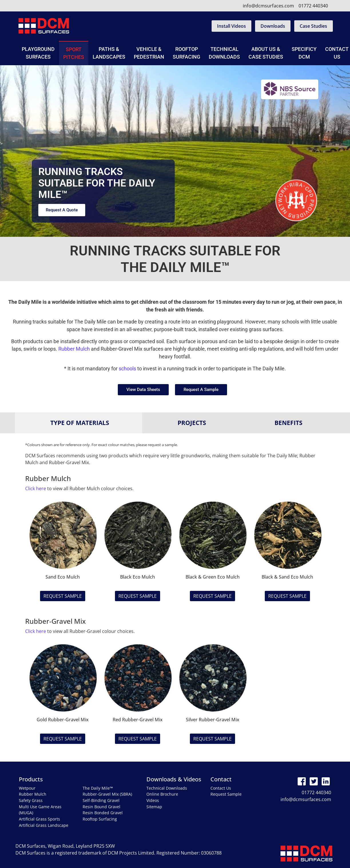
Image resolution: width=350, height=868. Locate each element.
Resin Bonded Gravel (103, 813)
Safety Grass (31, 800)
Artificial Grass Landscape (44, 825)
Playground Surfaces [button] (38, 53)
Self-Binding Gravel (101, 800)
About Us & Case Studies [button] (266, 53)
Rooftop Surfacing (186, 53)
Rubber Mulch (74, 349)
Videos (153, 800)
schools (127, 369)
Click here (36, 488)
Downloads (273, 26)
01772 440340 (313, 6)
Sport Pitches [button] (74, 53)
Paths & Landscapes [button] (109, 53)
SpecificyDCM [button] (304, 53)
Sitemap (154, 807)
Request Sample (63, 596)
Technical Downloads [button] (224, 53)
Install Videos (231, 26)
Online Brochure (162, 794)
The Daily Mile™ (98, 788)
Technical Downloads (167, 788)
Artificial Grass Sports (39, 819)
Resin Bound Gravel (102, 807)
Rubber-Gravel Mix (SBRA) (107, 794)
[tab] (78, 423)
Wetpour (27, 788)
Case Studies (313, 26)
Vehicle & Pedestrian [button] (149, 53)
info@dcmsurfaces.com (268, 6)
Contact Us (221, 788)
